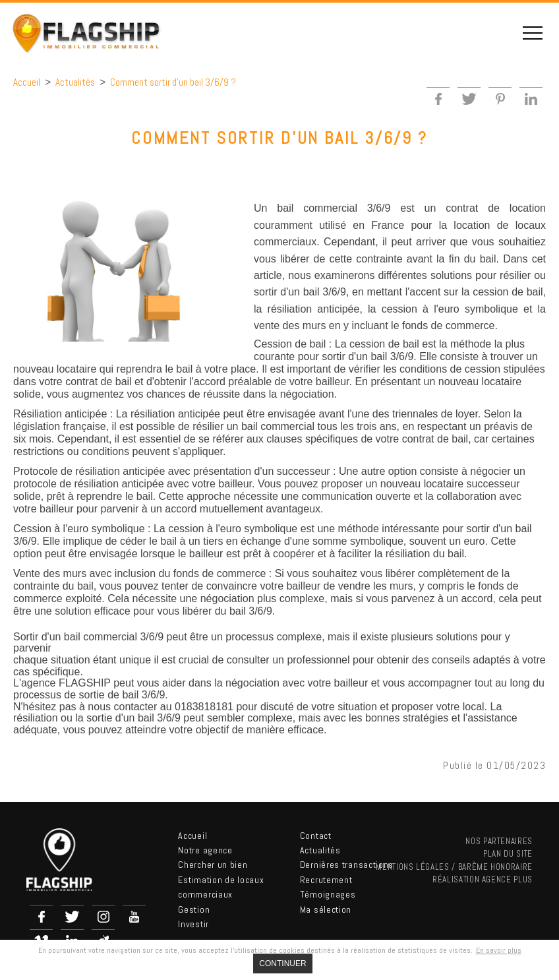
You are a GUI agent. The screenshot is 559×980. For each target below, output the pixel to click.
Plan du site (508, 854)
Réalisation (483, 879)
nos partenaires (499, 841)
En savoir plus (499, 950)
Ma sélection (326, 909)
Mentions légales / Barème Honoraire (454, 867)
